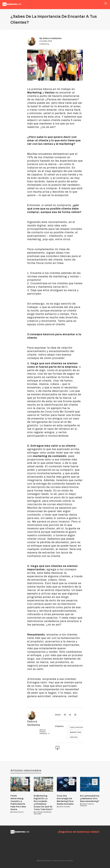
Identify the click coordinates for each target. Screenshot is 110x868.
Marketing (45, 44)
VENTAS (74, 737)
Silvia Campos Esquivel (87, 805)
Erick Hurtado (65, 807)
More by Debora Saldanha (44, 732)
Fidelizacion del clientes (77, 728)
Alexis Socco (18, 812)
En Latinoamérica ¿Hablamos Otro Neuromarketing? (90, 799)
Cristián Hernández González (43, 813)
